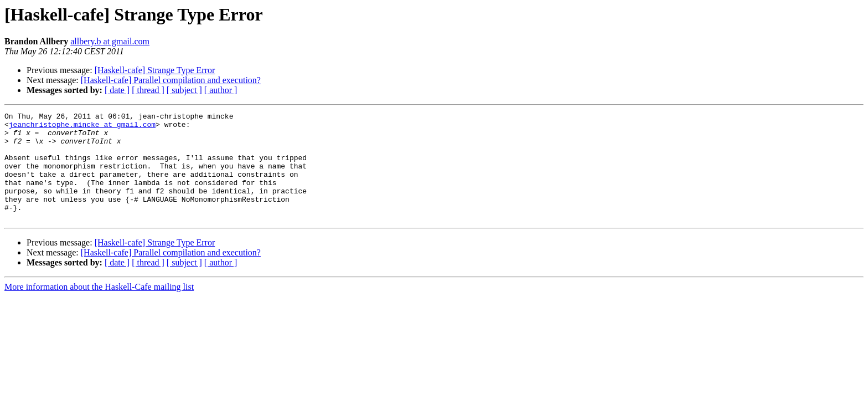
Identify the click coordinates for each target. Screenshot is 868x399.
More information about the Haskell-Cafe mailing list (99, 308)
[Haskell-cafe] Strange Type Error (155, 70)
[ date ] (117, 90)
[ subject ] (184, 90)
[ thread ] (148, 90)
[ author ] (221, 90)
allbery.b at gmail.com (110, 41)
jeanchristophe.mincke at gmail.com (82, 127)
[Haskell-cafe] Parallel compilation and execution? (171, 80)
